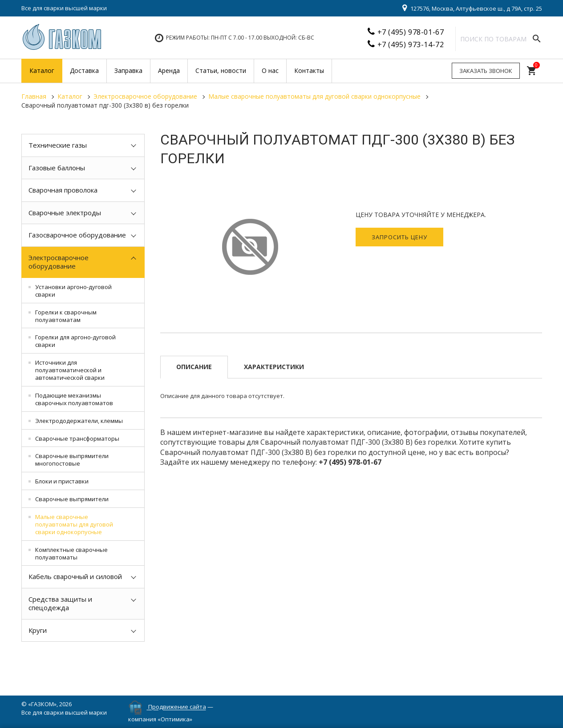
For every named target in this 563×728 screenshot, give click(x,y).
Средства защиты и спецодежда (60, 603)
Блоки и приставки (62, 481)
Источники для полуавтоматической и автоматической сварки (70, 370)
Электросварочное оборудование (59, 262)
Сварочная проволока (63, 190)
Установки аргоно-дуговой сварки (73, 291)
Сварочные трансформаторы (77, 438)
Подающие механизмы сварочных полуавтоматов (74, 399)
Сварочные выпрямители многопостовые (72, 460)
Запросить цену (399, 237)
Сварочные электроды (65, 213)
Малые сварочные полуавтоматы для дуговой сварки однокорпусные (74, 524)
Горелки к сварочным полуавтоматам (66, 316)
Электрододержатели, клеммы (79, 421)
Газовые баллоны (57, 168)
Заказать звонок (486, 71)
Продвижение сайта (177, 707)
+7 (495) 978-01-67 (411, 32)
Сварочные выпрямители (72, 499)
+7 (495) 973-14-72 (411, 44)
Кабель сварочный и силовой (75, 576)
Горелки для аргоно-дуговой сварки (75, 341)
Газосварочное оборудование (77, 235)
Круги (38, 630)
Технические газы (58, 145)
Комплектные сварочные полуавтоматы (71, 553)
